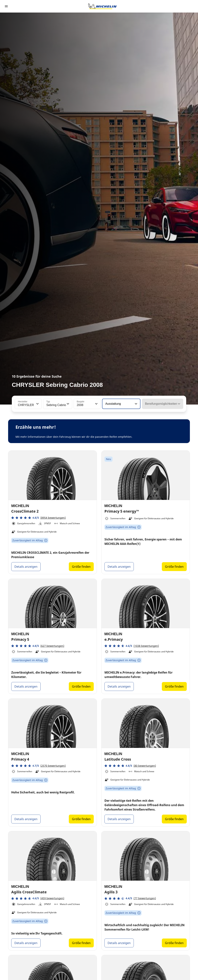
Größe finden (81, 567)
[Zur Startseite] (102, 6)
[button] (37, 404)
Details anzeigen (26, 567)
